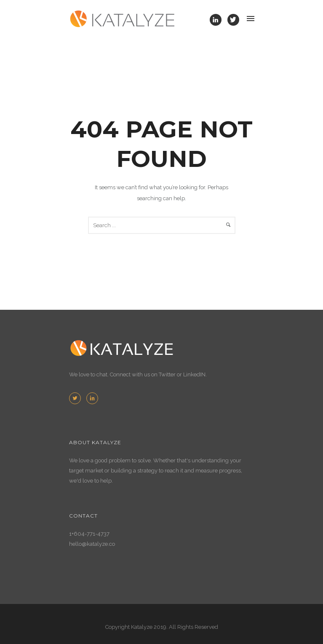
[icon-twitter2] (77, 398)
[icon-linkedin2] (92, 398)
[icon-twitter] (233, 20)
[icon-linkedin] (218, 20)
